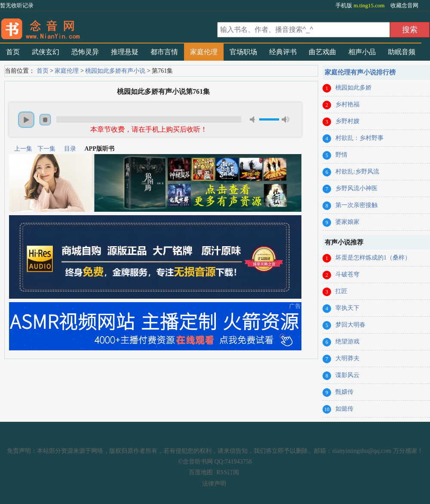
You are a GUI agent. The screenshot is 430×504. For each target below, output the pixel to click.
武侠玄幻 (46, 52)
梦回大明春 (350, 325)
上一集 (23, 149)
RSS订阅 (228, 472)
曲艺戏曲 (322, 52)
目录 (70, 149)
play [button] (26, 120)
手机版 (361, 5)
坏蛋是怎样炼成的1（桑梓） (373, 258)
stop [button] (45, 120)
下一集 (46, 149)
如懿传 (344, 409)
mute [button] (254, 119)
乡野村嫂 (347, 121)
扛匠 (341, 291)
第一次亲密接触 (356, 205)
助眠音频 (402, 52)
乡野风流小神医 (356, 188)
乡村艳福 (347, 104)
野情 (341, 155)
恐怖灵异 (85, 52)
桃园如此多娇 (353, 88)
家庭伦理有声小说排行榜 (360, 72)
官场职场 (243, 52)
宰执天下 (347, 308)
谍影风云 (347, 375)
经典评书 (283, 52)
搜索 (410, 30)
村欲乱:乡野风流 (357, 172)
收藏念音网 (404, 5)
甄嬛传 (344, 392)
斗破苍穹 (347, 274)
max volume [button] (286, 119)
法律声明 (214, 484)
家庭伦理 (204, 52)
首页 (13, 52)
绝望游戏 (347, 342)
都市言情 (164, 52)
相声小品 (362, 52)
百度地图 (201, 472)
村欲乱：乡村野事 (359, 138)
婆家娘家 (347, 222)
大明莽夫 (347, 358)
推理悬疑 (125, 52)
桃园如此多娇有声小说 (115, 71)
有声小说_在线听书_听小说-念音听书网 (107, 26)
